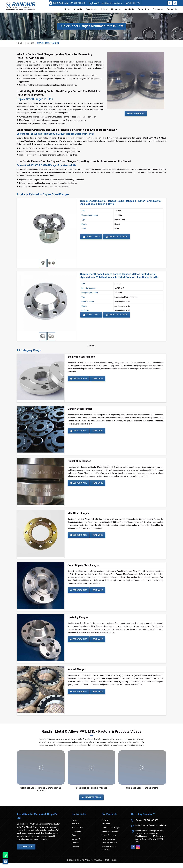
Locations (76, 851)
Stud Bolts (106, 828)
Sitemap (75, 847)
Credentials (158, 9)
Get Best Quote (92, 237)
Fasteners (91, 9)
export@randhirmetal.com (111, 3)
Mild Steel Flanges (78, 515)
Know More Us (27, 851)
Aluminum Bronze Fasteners (109, 853)
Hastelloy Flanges (78, 621)
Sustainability (77, 832)
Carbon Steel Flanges (80, 410)
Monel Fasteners (108, 844)
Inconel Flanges (77, 673)
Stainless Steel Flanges (81, 357)
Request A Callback (118, 237)
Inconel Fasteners (109, 840)
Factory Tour (143, 9)
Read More (99, 379)
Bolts (104, 9)
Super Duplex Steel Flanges (83, 568)
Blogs (74, 840)
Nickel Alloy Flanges (79, 462)
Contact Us (172, 9)
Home (67, 9)
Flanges (116, 9)
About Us (78, 9)
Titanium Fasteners (109, 847)
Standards (129, 9)
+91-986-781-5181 (78, 3)
